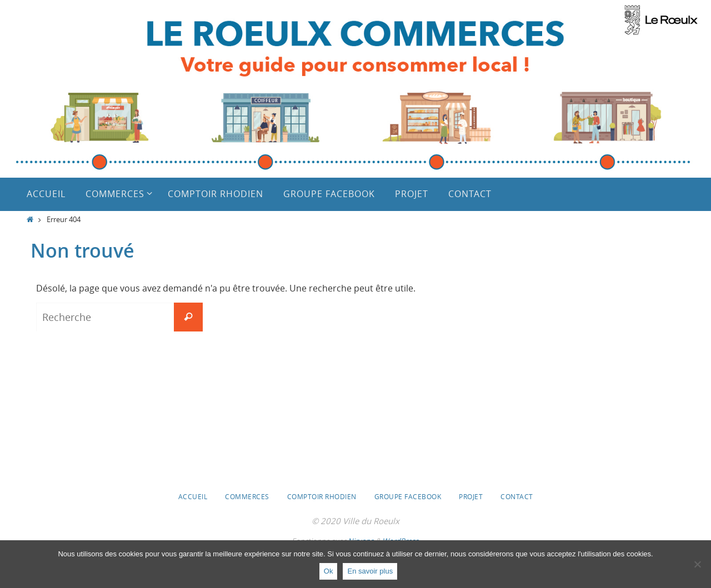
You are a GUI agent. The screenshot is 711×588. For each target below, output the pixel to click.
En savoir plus (370, 571)
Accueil (193, 496)
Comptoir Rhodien (322, 496)
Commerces (247, 496)
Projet (471, 496)
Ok (329, 571)
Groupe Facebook (408, 496)
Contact (517, 496)
